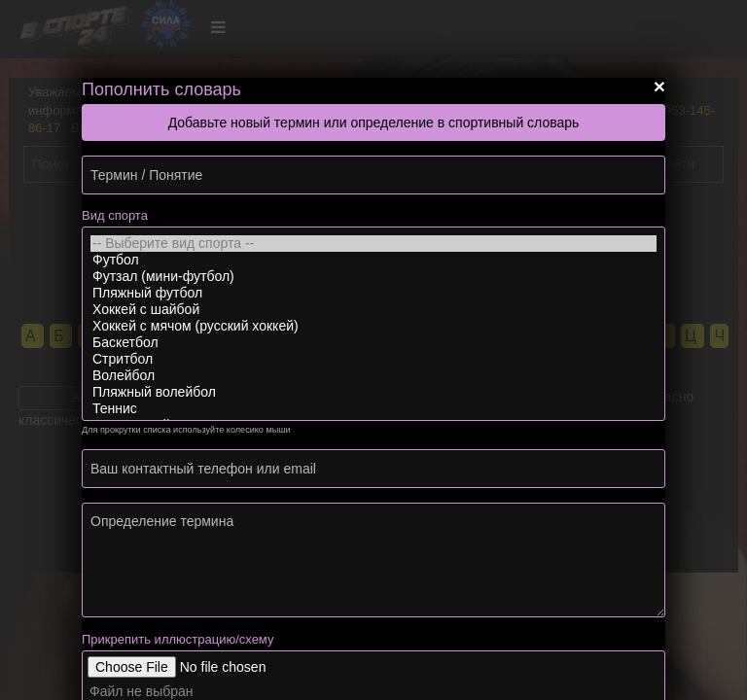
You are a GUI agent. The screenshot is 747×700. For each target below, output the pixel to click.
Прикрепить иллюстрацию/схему (178, 639)
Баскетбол (373, 343)
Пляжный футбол (373, 293)
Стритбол (373, 359)
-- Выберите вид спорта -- (373, 244)
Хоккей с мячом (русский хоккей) (373, 326)
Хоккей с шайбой (373, 310)
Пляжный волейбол (373, 392)
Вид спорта (115, 215)
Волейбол (373, 376)
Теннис (373, 409)
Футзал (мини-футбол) (373, 277)
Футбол (373, 260)
